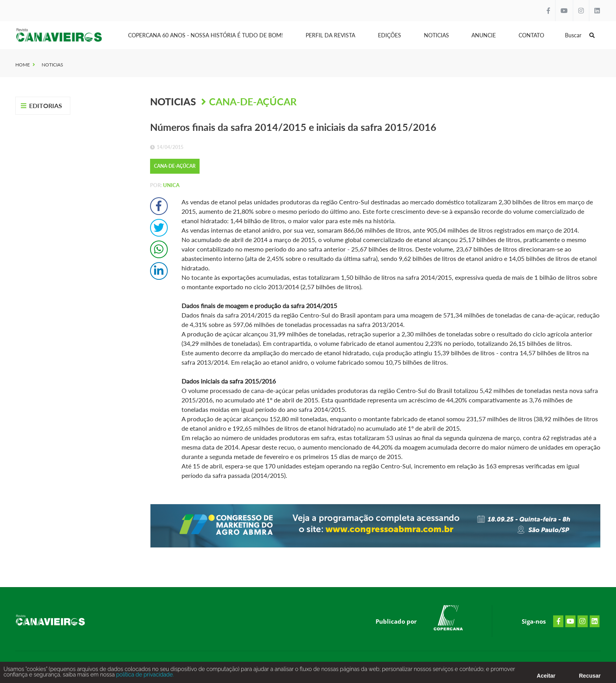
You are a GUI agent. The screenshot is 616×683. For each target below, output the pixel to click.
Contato (531, 35)
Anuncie (484, 35)
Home (23, 65)
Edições (390, 35)
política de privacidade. (144, 676)
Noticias (436, 35)
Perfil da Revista (330, 35)
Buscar (580, 35)
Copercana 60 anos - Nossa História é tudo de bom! (205, 35)
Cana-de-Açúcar (253, 101)
